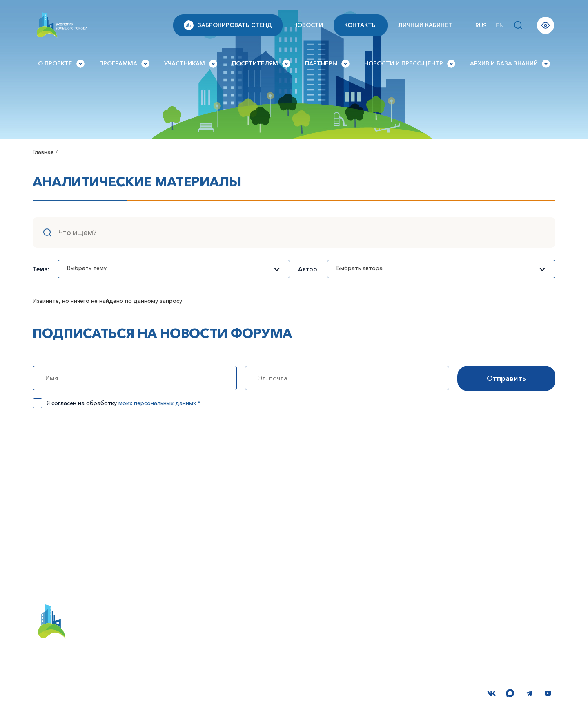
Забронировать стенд (228, 25)
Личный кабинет (425, 25)
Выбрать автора (437, 268)
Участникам (191, 64)
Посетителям (261, 64)
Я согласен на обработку (124, 403)
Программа (124, 64)
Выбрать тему (170, 268)
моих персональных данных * (159, 403)
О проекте (61, 64)
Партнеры (327, 64)
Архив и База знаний (510, 64)
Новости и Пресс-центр (410, 64)
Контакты (361, 25)
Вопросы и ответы (438, 615)
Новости (308, 25)
